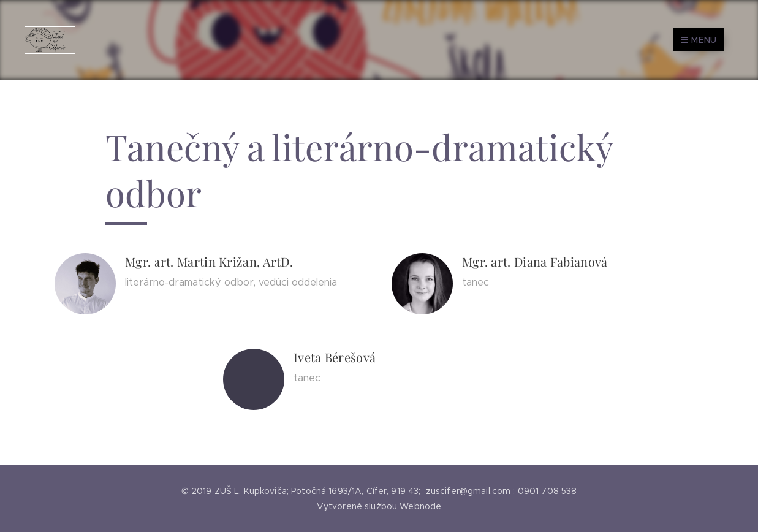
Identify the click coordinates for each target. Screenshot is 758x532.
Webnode (420, 506)
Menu (699, 40)
